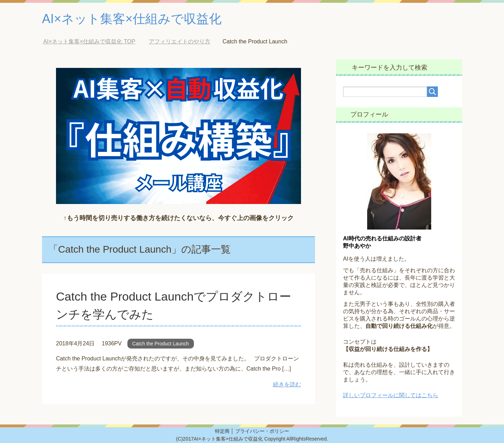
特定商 (222, 431)
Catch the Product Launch (161, 344)
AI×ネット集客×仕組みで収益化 (132, 19)
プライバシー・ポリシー (262, 431)
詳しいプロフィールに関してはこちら (391, 395)
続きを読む (287, 384)
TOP (89, 41)
